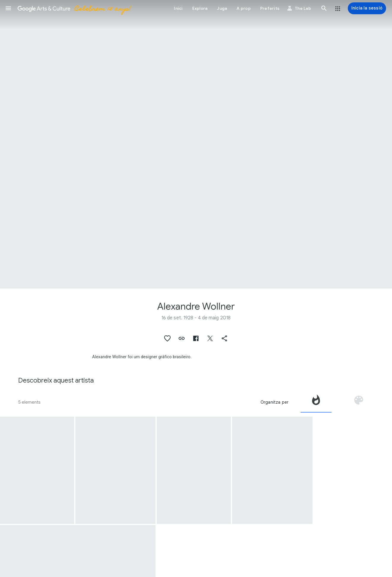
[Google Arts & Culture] (74, 8)
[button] (8, 8)
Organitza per (275, 402)
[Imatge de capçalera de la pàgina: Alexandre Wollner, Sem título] (196, 144)
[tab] (316, 402)
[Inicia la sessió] (367, 8)
